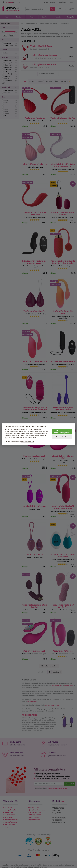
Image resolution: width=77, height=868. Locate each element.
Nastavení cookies (62, 437)
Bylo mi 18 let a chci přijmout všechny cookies (62, 432)
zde (6, 437)
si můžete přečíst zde (27, 442)
